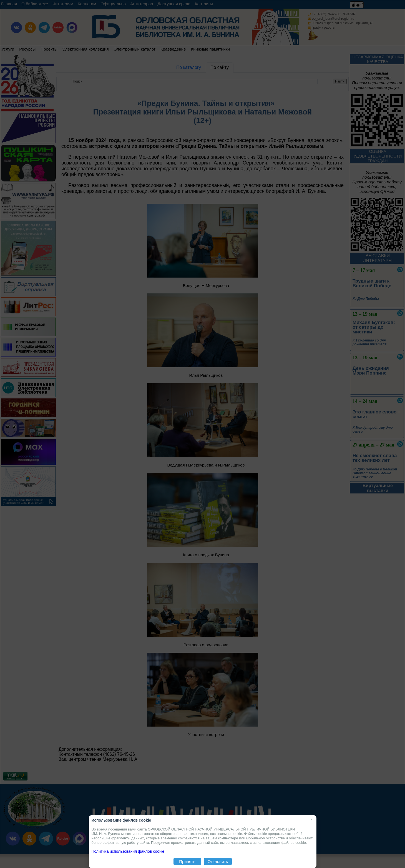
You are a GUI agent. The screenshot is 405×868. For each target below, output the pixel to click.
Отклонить (218, 861)
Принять (187, 861)
